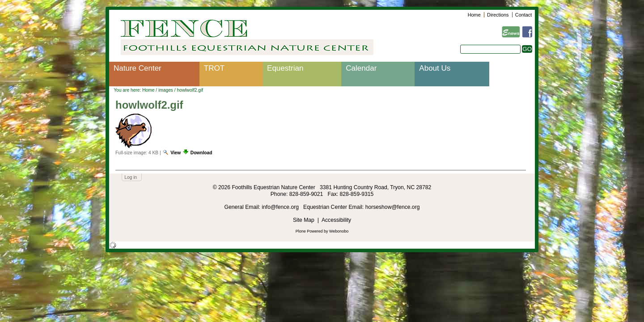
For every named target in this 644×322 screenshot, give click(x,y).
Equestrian (285, 68)
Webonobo (339, 231)
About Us (435, 68)
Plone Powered (309, 231)
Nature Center (138, 68)
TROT (214, 68)
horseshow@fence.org (393, 207)
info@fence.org (281, 207)
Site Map (304, 220)
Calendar (361, 68)
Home (474, 15)
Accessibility (336, 220)
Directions (498, 15)
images (166, 90)
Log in (131, 177)
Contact (523, 15)
